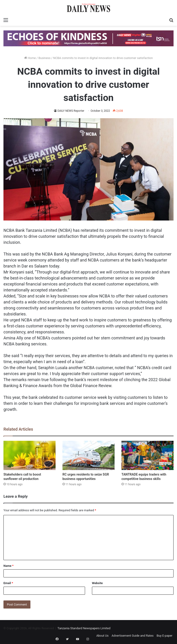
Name (9, 566)
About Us (102, 636)
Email (8, 583)
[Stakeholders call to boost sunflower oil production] (29, 455)
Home (30, 58)
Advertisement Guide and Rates (133, 636)
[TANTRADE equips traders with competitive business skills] (147, 455)
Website (97, 583)
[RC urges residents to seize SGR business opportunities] (88, 455)
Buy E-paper (164, 636)
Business (45, 58)
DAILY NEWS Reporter (71, 111)
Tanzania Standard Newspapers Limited (84, 628)
